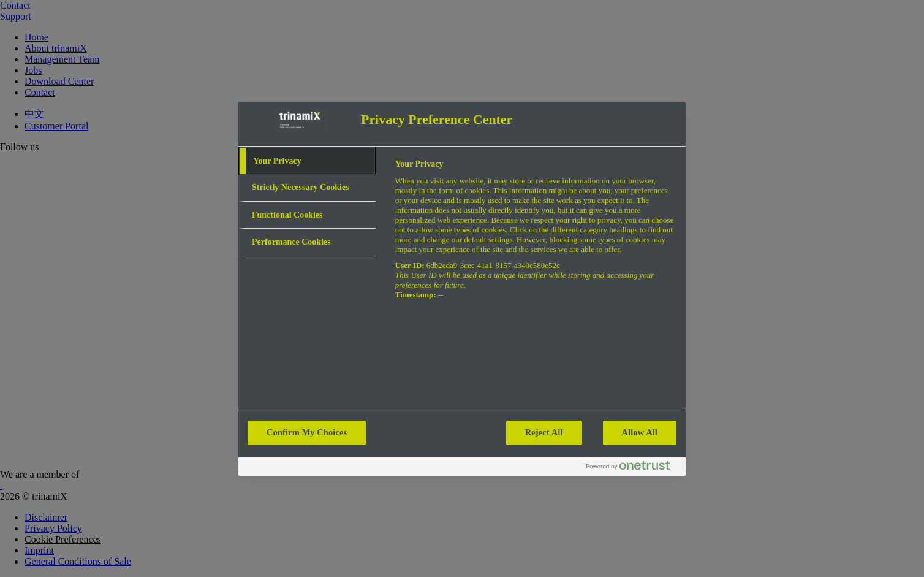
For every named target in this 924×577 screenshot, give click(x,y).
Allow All (640, 432)
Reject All (544, 432)
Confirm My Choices (307, 432)
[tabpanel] (535, 236)
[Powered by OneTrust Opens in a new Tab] (633, 468)
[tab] (307, 161)
